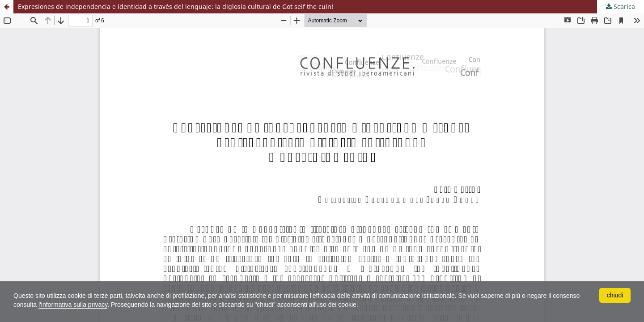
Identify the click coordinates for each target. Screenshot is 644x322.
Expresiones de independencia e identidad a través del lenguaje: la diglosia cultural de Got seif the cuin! (176, 6)
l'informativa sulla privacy (73, 305)
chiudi (615, 295)
